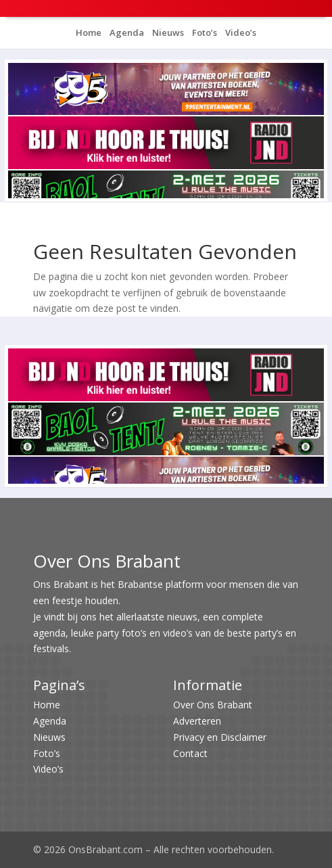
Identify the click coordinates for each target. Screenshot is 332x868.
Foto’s (204, 32)
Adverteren (197, 721)
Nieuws (167, 32)
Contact (190, 753)
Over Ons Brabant (213, 705)
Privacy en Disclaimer (220, 737)
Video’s (240, 32)
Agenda (126, 32)
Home (89, 32)
